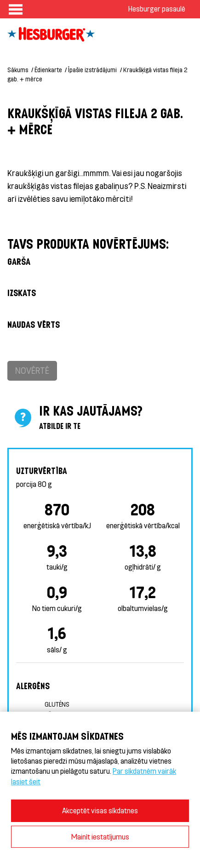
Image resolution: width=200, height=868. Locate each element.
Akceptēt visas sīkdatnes (100, 810)
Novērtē (32, 370)
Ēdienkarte (48, 70)
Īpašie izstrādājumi (92, 70)
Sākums (18, 70)
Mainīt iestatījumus (100, 837)
